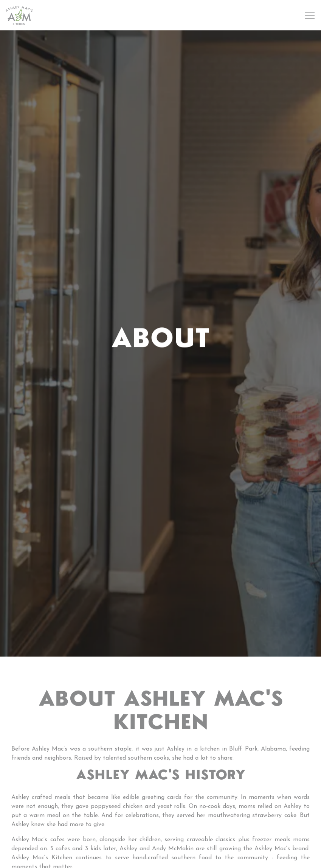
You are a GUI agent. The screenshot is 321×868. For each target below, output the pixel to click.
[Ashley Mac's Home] (19, 15)
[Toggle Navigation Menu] (310, 15)
